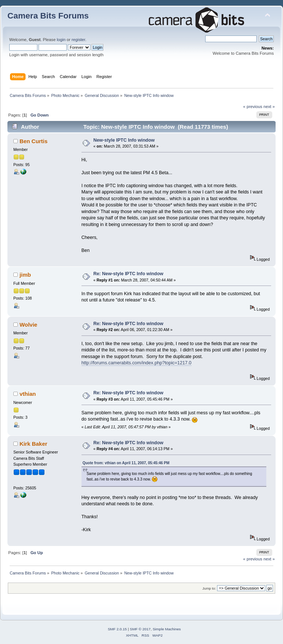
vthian (28, 394)
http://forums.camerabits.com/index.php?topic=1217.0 (136, 363)
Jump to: (209, 588)
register (78, 40)
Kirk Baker (34, 444)
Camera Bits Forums (48, 16)
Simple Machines (167, 629)
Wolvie (29, 325)
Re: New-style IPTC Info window (128, 274)
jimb (25, 275)
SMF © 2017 (140, 629)
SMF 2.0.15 (117, 629)
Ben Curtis (34, 141)
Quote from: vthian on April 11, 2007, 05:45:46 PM (126, 463)
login (61, 40)
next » (269, 107)
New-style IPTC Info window (124, 140)
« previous (253, 107)
